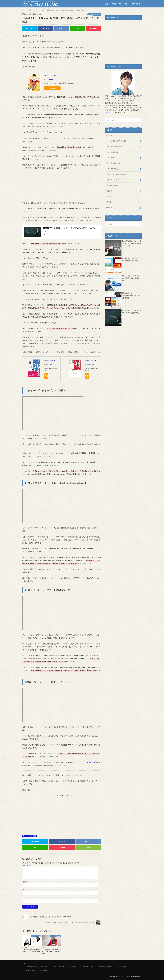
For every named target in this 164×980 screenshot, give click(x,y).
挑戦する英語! (49, 361)
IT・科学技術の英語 (114, 163)
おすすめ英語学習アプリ (116, 141)
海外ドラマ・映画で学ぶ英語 (117, 174)
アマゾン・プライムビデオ (85, 762)
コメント (26, 865)
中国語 (114, 4)
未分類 (109, 208)
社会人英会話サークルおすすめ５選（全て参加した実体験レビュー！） (131, 243)
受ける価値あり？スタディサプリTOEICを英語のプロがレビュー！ (131, 313)
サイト (25, 898)
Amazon (52, 88)
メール (26, 890)
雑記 (127, 4)
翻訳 (121, 4)
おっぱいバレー (49, 75)
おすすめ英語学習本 (114, 146)
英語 (107, 4)
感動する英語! (90, 361)
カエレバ (50, 79)
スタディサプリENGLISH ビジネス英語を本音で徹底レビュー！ (131, 278)
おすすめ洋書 (112, 152)
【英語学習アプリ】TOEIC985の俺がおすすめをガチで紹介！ (131, 295)
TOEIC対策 (111, 158)
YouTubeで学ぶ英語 (30, 836)
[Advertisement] (62, 815)
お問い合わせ (136, 4)
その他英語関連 (113, 185)
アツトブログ (125, 977)
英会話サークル (113, 180)
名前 (25, 882)
